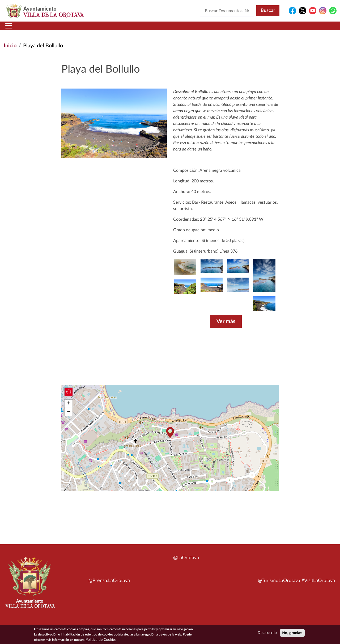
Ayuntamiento (89, 29)
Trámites (198, 29)
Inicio (14, 29)
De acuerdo (267, 633)
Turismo (301, 29)
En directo (266, 29)
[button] (264, 310)
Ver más (226, 328)
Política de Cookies (101, 640)
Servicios (161, 29)
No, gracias (292, 633)
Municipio (45, 29)
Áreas (128, 29)
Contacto (232, 29)
